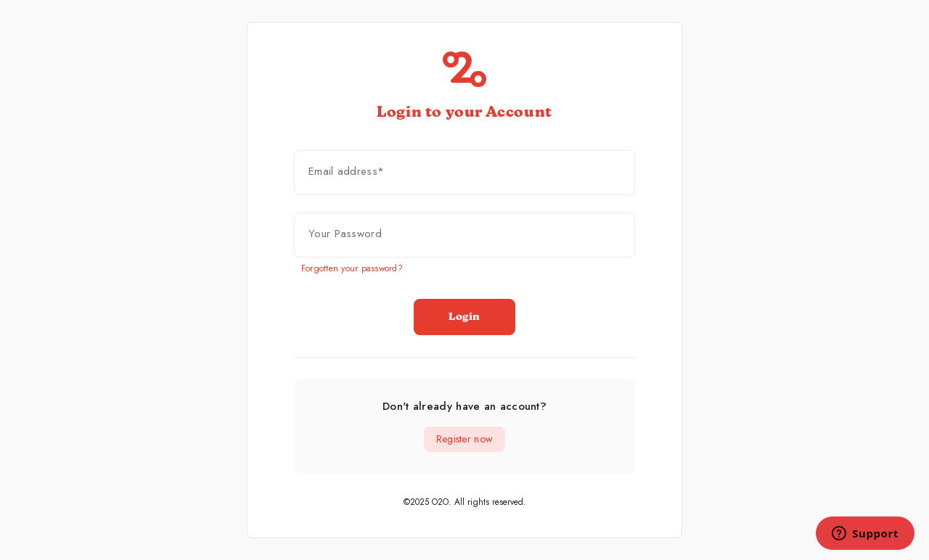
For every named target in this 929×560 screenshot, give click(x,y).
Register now (464, 439)
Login (464, 317)
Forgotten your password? (352, 268)
